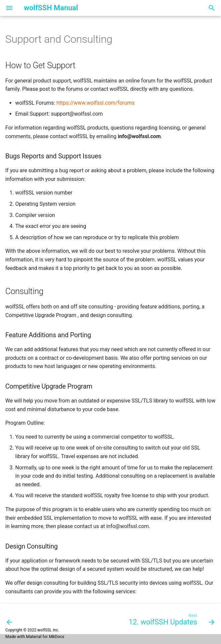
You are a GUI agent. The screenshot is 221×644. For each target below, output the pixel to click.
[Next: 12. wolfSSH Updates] (170, 619)
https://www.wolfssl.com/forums (95, 103)
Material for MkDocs (45, 637)
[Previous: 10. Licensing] (10, 619)
